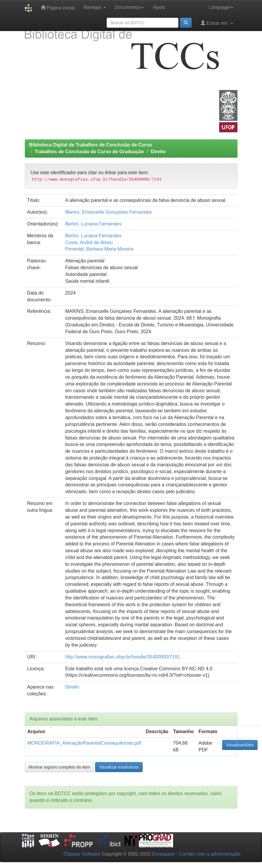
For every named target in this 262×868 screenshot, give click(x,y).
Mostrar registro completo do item (60, 767)
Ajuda (159, 7)
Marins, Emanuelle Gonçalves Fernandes (109, 212)
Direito (158, 152)
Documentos (129, 7)
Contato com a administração (209, 854)
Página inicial (58, 8)
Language (221, 7)
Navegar (95, 7)
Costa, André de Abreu (89, 242)
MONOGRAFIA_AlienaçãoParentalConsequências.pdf (84, 743)
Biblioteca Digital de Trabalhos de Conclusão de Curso (91, 145)
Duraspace (163, 854)
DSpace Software (82, 854)
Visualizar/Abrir (240, 745)
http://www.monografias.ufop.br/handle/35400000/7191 (123, 657)
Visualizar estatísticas (119, 767)
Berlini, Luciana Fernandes (93, 224)
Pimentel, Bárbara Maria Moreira (99, 249)
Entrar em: (217, 23)
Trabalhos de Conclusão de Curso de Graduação (89, 152)
